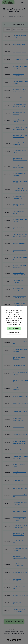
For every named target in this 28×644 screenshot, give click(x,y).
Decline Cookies (14, 333)
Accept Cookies (14, 328)
